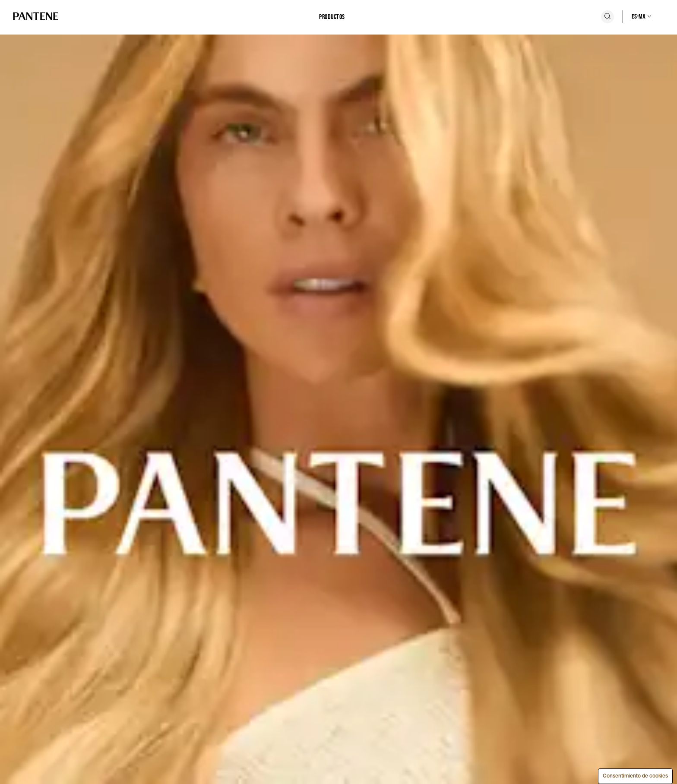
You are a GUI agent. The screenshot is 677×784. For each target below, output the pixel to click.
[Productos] (332, 17)
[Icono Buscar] (607, 17)
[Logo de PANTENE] (36, 17)
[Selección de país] (633, 16)
